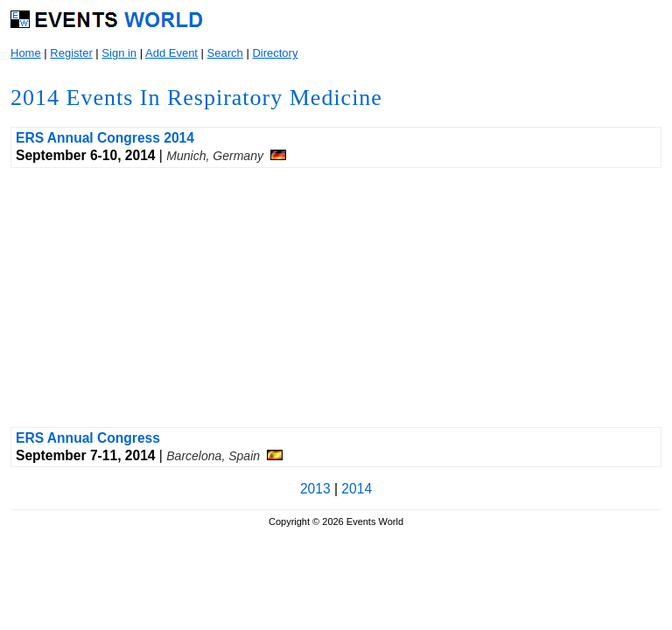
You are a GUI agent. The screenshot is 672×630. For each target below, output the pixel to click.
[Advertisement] (336, 297)
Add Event (171, 53)
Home (26, 53)
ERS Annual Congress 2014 (105, 138)
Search (225, 53)
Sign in (119, 53)
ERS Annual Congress (88, 438)
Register (71, 53)
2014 (357, 489)
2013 (315, 489)
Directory (275, 53)
